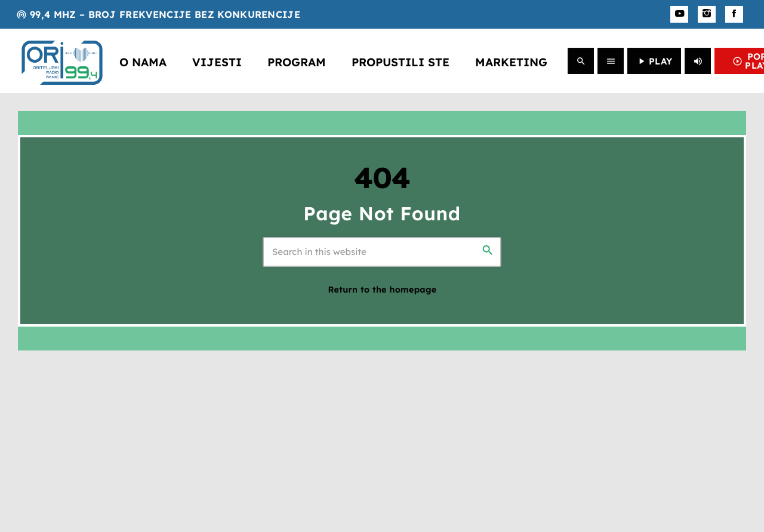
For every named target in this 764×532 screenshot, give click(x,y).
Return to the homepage (383, 290)
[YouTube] (679, 14)
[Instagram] (707, 14)
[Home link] (62, 61)
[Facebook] (734, 14)
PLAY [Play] (654, 61)
